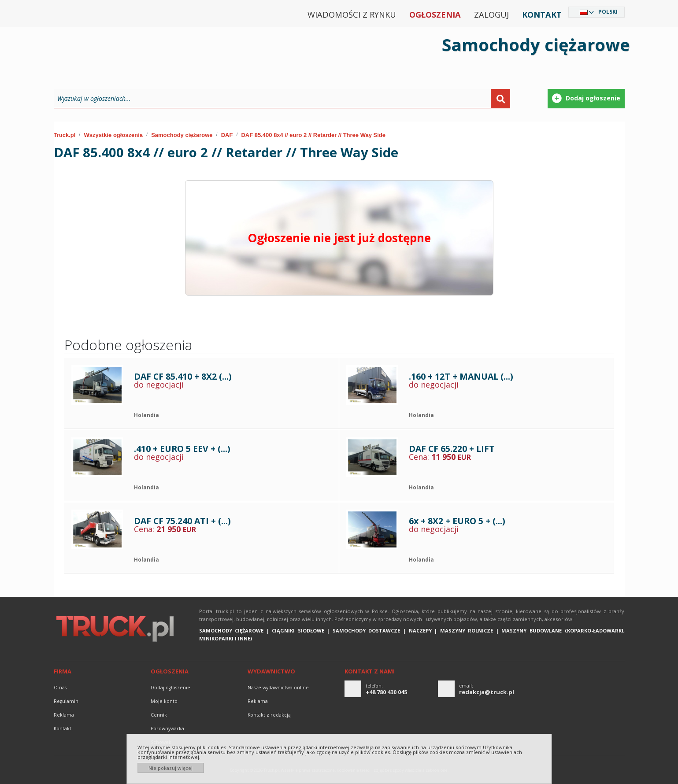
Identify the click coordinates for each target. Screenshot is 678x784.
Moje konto (164, 701)
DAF (227, 135)
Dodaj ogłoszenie (170, 688)
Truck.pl (65, 135)
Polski (608, 12)
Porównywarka (167, 729)
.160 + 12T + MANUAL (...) (461, 376)
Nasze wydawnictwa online (278, 688)
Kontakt (542, 15)
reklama (64, 715)
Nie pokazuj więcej (170, 768)
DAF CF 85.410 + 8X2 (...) (183, 376)
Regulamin (66, 701)
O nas (60, 688)
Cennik (159, 715)
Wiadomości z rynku (352, 15)
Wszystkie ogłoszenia (113, 135)
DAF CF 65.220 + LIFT (452, 449)
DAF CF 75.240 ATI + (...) (182, 521)
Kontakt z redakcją (269, 715)
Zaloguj (491, 15)
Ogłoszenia (435, 15)
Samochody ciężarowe (182, 135)
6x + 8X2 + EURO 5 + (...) (457, 521)
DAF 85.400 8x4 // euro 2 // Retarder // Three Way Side (313, 135)
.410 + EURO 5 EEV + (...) (182, 449)
